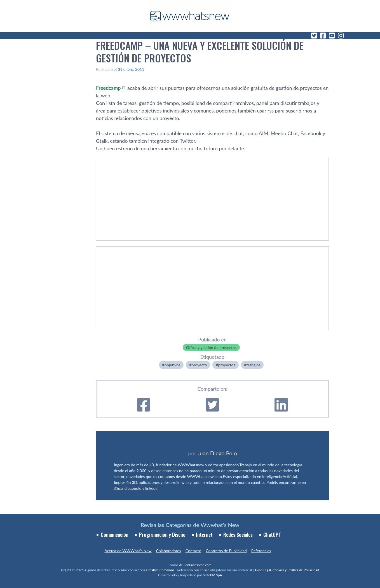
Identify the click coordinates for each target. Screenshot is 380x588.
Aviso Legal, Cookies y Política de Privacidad (287, 570)
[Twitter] (314, 36)
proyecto (199, 365)
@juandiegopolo (128, 488)
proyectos (227, 365)
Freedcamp (108, 88)
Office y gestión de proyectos (211, 347)
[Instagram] (341, 36)
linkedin (152, 488)
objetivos (173, 365)
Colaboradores (169, 551)
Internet (204, 535)
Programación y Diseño (162, 535)
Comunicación (115, 535)
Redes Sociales (238, 535)
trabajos (254, 365)
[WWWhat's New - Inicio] (190, 16)
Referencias (261, 551)
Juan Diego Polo (217, 453)
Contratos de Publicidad (226, 551)
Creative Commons (160, 570)
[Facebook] (323, 36)
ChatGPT (272, 535)
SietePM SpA (213, 575)
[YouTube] (332, 36)
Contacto (193, 551)
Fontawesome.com (197, 565)
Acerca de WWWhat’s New (128, 551)
